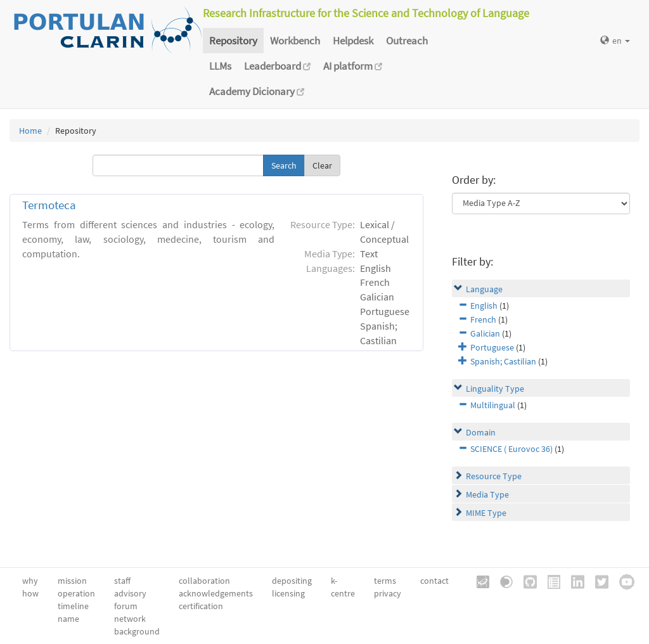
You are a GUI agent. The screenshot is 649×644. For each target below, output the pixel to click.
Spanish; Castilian (503, 361)
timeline (73, 606)
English (484, 306)
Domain (481, 432)
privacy (388, 593)
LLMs (220, 66)
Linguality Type (495, 389)
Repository (233, 41)
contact (434, 581)
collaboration (204, 581)
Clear (322, 165)
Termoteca (49, 205)
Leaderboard (277, 66)
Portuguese (492, 347)
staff (122, 581)
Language (484, 289)
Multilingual (493, 405)
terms (385, 581)
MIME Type (486, 513)
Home (30, 131)
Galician (485, 333)
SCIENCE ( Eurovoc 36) (511, 449)
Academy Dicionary (257, 91)
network (130, 619)
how (30, 593)
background (137, 631)
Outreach (407, 41)
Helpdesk (353, 41)
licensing (288, 593)
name (68, 619)
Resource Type (494, 476)
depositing (292, 581)
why (30, 581)
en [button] (615, 41)
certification (201, 606)
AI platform (353, 66)
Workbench (295, 41)
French (483, 319)
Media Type (487, 494)
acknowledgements (216, 593)
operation (76, 593)
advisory (130, 593)
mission (72, 581)
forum (126, 606)
